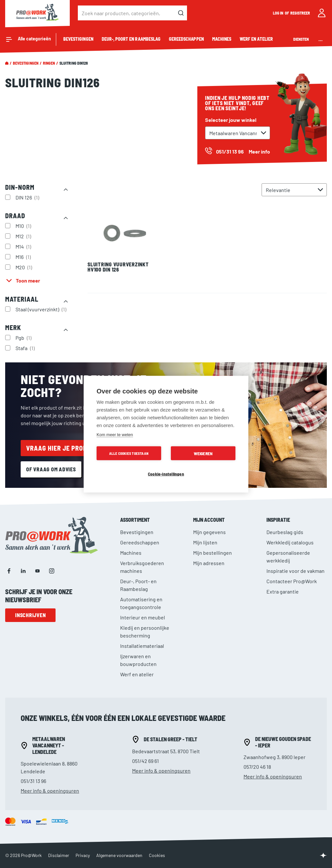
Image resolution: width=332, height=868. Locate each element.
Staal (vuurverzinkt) (42, 309)
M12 (24, 236)
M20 (25, 267)
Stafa (26, 348)
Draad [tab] (15, 216)
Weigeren (203, 453)
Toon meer (28, 280)
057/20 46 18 (257, 767)
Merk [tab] (13, 327)
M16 (24, 257)
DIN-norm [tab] (20, 187)
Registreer (300, 13)
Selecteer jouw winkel (231, 120)
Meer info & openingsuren (50, 791)
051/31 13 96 (33, 781)
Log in (278, 13)
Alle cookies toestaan (129, 453)
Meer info (259, 151)
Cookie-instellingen (166, 473)
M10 (24, 226)
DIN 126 (28, 197)
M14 (24, 246)
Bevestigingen (26, 63)
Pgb (24, 338)
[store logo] (37, 13)
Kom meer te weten (115, 434)
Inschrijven (30, 615)
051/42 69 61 (145, 761)
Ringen (49, 63)
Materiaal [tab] (22, 299)
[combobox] (132, 13)
